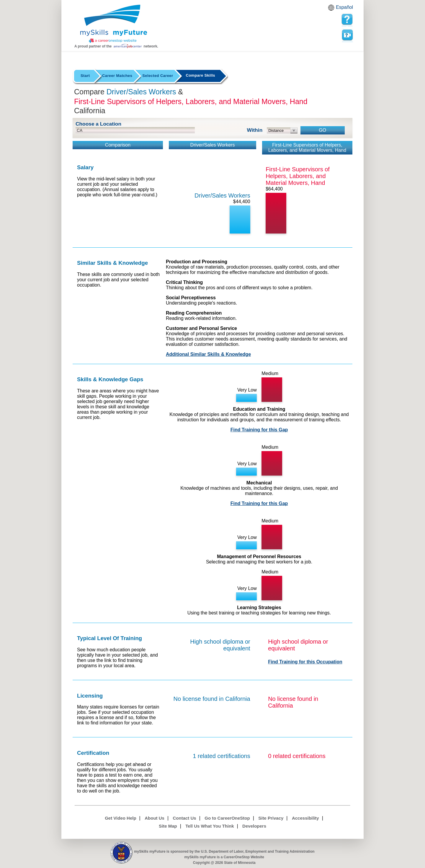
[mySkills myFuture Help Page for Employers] (347, 19)
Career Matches (117, 76)
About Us (155, 818)
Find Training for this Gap (259, 430)
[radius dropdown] (282, 130)
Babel (332, 9)
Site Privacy (271, 818)
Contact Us (185, 818)
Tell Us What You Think (210, 826)
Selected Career (158, 76)
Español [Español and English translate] (344, 7)
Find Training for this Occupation (305, 662)
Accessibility (305, 818)
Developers (254, 826)
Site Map (168, 826)
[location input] (135, 130)
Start (85, 76)
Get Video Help (120, 818)
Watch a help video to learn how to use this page (347, 35)
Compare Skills (200, 75)
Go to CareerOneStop (227, 818)
